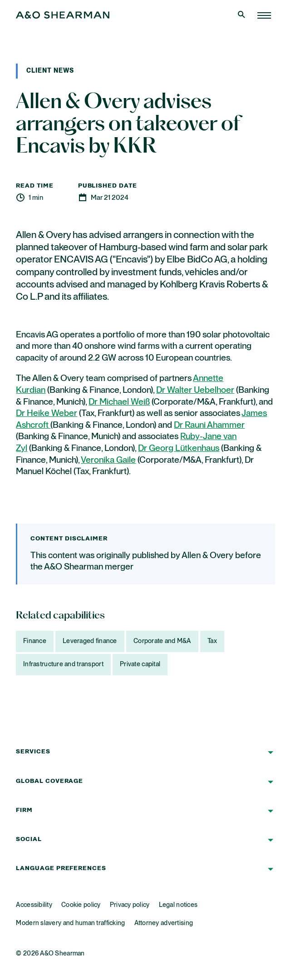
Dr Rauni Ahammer (209, 425)
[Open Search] (242, 15)
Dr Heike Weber (47, 413)
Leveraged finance (90, 641)
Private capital (140, 664)
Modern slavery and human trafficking (70, 923)
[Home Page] (264, 15)
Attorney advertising (164, 923)
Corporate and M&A (162, 641)
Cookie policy (81, 905)
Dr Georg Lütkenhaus (179, 448)
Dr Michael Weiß (119, 402)
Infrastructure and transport (63, 664)
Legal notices (178, 905)
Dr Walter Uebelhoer (195, 390)
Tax (212, 641)
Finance (35, 641)
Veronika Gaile (108, 460)
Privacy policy (130, 905)
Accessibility (34, 905)
